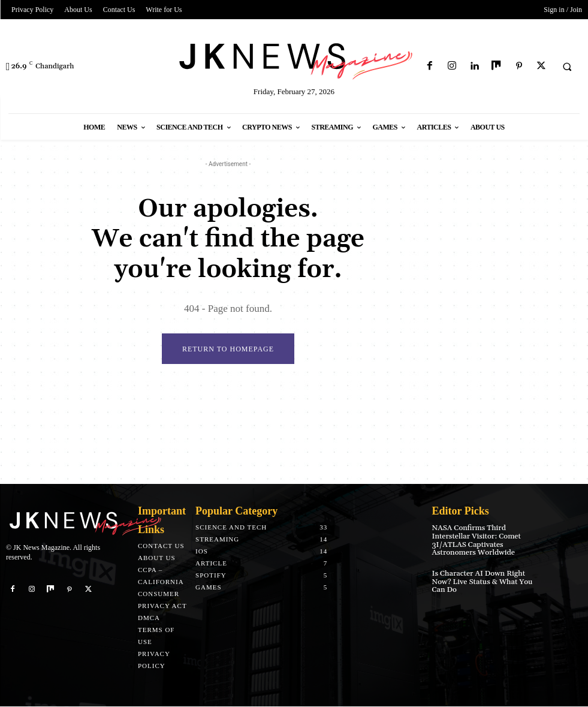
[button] (567, 67)
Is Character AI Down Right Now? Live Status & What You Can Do (481, 580)
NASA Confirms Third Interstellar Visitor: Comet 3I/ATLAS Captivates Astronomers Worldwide (475, 541)
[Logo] (294, 59)
